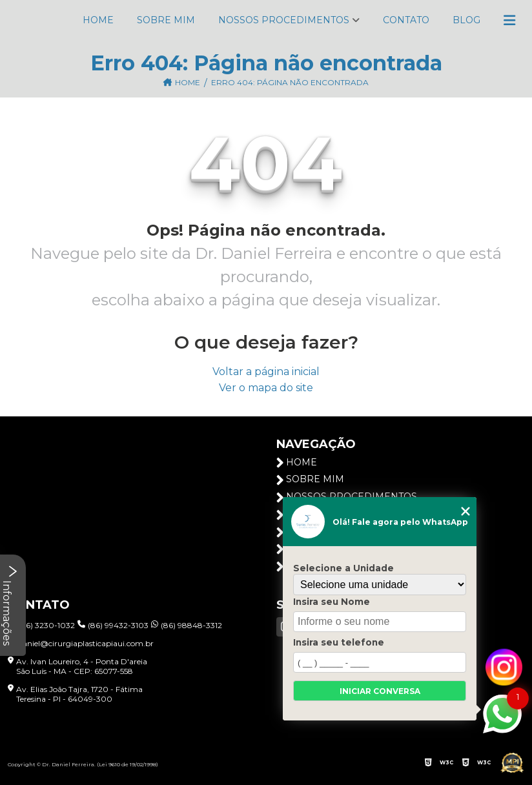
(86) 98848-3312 (187, 625)
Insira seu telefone (339, 642)
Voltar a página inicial (266, 372)
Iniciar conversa (380, 691)
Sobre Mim (166, 20)
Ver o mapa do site (266, 388)
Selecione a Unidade (343, 568)
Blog (466, 20)
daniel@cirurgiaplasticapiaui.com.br (81, 643)
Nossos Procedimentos (284, 20)
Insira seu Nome (332, 602)
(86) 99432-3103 (113, 625)
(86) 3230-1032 (41, 625)
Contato (406, 20)
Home (98, 20)
